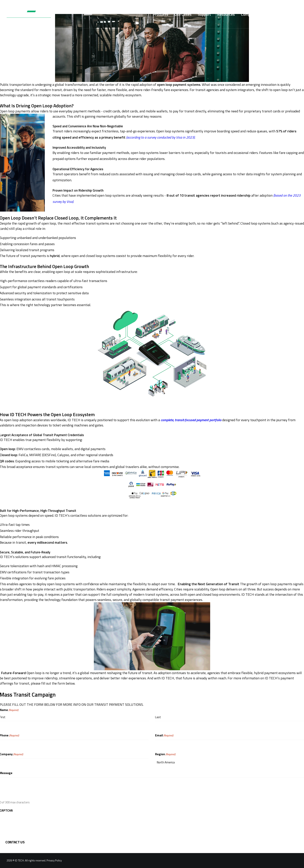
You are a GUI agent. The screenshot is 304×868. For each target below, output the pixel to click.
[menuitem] (161, 14)
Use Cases (183, 14)
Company (249, 14)
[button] (296, 14)
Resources (226, 14)
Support (204, 14)
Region (165, 754)
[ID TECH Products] (31, 14)
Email (164, 735)
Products (161, 14)
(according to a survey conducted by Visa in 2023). (161, 137)
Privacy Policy (54, 860)
